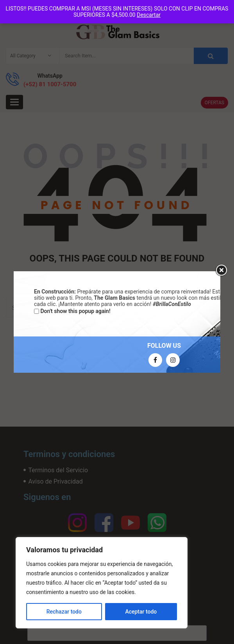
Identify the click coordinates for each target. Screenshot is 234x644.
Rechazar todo (64, 612)
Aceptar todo (141, 612)
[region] (102, 583)
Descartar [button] (149, 15)
